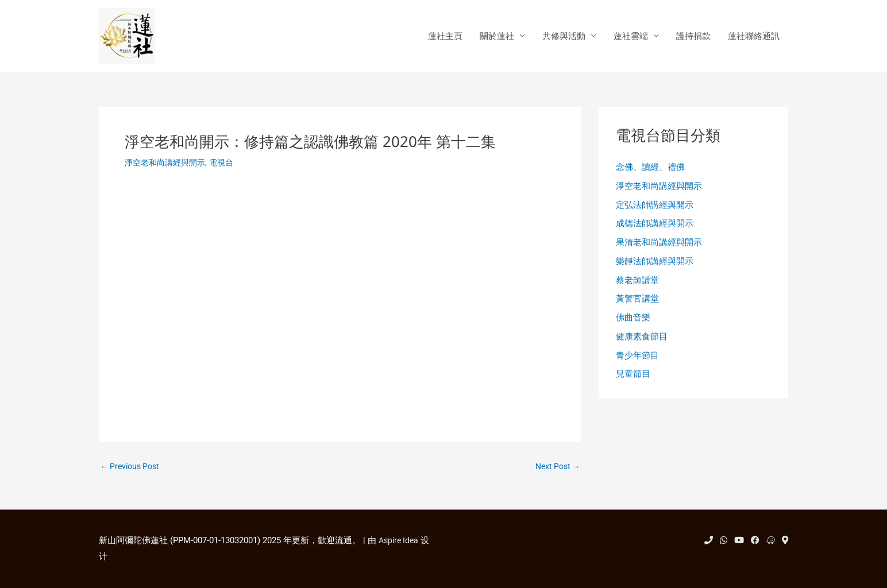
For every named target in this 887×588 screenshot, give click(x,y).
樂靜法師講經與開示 (655, 266)
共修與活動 (564, 37)
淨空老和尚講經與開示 (168, 164)
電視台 (228, 164)
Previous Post (132, 468)
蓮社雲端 (631, 37)
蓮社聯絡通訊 (754, 37)
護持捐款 (693, 37)
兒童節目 (633, 382)
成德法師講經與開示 (655, 227)
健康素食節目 (642, 343)
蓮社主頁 (445, 37)
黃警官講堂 (637, 304)
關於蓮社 (497, 37)
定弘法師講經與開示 (655, 207)
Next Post (556, 468)
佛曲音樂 (633, 324)
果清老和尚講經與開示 (659, 246)
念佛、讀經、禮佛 (650, 169)
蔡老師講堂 (637, 285)
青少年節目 (637, 362)
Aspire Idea (400, 540)
